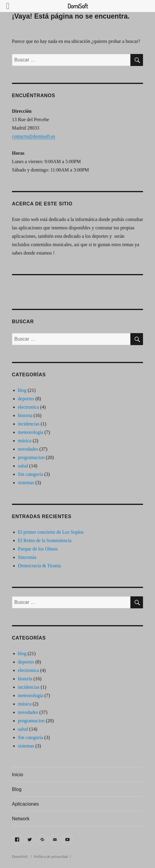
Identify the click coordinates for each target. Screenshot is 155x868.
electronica (28, 407)
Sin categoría (31, 474)
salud (23, 466)
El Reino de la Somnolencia (45, 540)
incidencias (29, 424)
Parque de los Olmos (38, 549)
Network (21, 819)
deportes (26, 399)
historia (25, 415)
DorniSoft (20, 856)
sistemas (26, 483)
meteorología (31, 432)
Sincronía (27, 557)
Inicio (18, 775)
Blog (17, 789)
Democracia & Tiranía (39, 566)
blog (22, 390)
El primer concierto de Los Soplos (51, 532)
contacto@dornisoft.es (34, 136)
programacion (31, 457)
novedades (28, 449)
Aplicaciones (25, 804)
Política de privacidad (51, 856)
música (25, 441)
